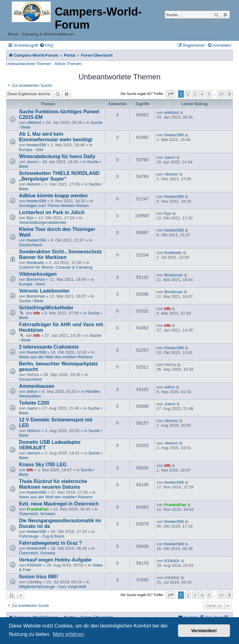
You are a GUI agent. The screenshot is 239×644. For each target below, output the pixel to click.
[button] (171, 94)
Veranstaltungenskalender (43, 222)
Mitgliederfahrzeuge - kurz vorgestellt (53, 587)
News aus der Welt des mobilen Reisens (56, 357)
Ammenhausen (37, 386)
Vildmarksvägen (38, 274)
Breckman (36, 279)
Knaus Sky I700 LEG (43, 465)
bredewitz (35, 263)
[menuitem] (46, 45)
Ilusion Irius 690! (38, 577)
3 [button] (195, 94)
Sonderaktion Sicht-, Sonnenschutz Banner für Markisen (60, 254)
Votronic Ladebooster (44, 291)
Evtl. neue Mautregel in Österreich (59, 504)
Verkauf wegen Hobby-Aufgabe (55, 560)
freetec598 (36, 145)
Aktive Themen (68, 64)
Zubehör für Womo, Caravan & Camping (56, 267)
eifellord (34, 122)
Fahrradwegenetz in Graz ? (50, 543)
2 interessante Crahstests (49, 347)
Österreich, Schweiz (37, 514)
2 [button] (188, 94)
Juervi (32, 162)
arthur (32, 391)
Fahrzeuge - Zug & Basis (42, 536)
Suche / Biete (31, 301)
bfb (37, 313)
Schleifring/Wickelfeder (46, 308)
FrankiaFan (38, 509)
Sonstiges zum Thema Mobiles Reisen (54, 206)
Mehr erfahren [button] (69, 634)
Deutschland (30, 245)
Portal (70, 55)
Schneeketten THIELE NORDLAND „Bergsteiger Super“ (59, 176)
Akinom (34, 184)
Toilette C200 (34, 403)
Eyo (30, 218)
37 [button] (221, 94)
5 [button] (209, 94)
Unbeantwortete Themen (29, 64)
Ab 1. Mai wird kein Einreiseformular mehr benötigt (56, 137)
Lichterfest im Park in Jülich (52, 212)
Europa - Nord (32, 284)
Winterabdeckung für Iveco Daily (57, 156)
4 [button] (202, 94)
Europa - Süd (31, 150)
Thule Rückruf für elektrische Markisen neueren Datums (53, 484)
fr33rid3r (34, 565)
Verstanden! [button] (204, 631)
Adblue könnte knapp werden (53, 196)
